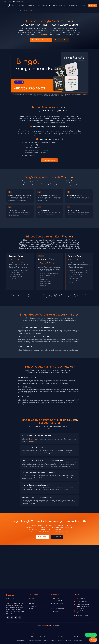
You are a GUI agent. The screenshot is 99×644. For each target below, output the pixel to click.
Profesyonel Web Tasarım (35, 641)
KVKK (60, 629)
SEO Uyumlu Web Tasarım (65, 641)
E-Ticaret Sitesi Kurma (75, 637)
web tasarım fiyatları (44, 6)
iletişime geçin (33, 442)
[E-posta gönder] (19, 1)
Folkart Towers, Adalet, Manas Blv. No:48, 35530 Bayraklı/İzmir (83, 607)
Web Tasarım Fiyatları (37, 637)
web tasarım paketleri (60, 6)
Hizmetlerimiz (18, 11)
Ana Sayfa (9, 11)
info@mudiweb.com (81, 602)
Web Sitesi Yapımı (78, 641)
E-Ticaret (55, 606)
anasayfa (21, 6)
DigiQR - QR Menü (37, 633)
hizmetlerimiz (31, 6)
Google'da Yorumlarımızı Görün (83, 612)
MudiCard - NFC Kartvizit (50, 633)
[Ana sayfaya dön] (9, 6)
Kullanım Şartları (52, 629)
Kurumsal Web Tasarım (59, 601)
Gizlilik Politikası (42, 629)
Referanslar (33, 606)
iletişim (83, 6)
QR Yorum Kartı (44, 35)
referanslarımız (73, 6)
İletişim (31, 612)
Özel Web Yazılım (57, 604)
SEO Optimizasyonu (58, 609)
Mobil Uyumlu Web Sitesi (50, 641)
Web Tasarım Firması (24, 637)
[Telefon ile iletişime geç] (7, 1)
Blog (31, 609)
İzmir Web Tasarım (63, 637)
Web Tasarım (56, 599)
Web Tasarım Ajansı (21, 641)
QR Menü (55, 612)
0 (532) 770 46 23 (80, 599)
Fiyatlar (32, 604)
